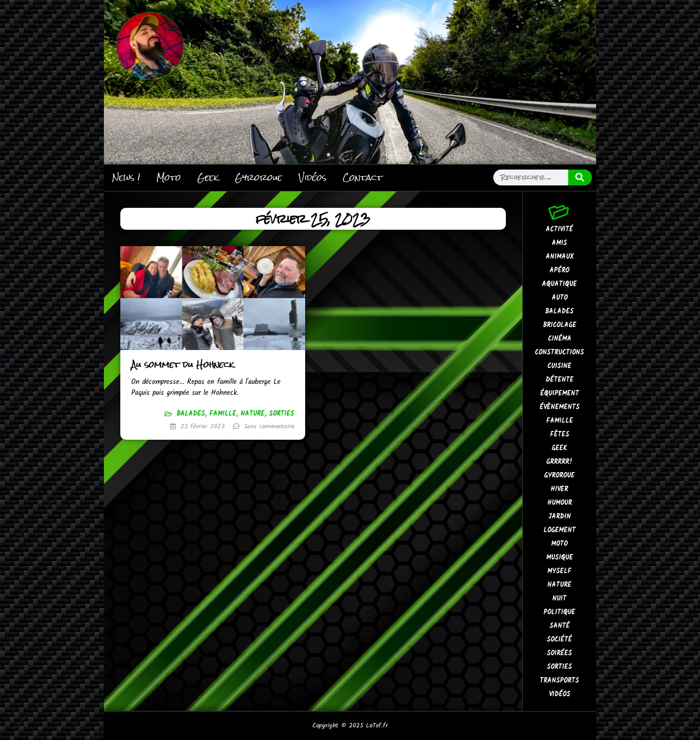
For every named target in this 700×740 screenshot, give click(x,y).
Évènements (560, 407)
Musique (560, 558)
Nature (253, 414)
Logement (560, 530)
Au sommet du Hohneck (183, 365)
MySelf (559, 571)
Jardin (560, 517)
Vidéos (313, 177)
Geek (208, 177)
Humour (560, 503)
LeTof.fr (377, 726)
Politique (559, 612)
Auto (560, 298)
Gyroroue (259, 177)
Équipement (560, 394)
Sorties (282, 414)
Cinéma (560, 339)
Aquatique (559, 284)
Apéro (559, 270)
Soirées (559, 653)
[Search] (580, 177)
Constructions (559, 352)
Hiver (559, 489)
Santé (560, 626)
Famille (223, 414)
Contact (363, 177)
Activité (559, 229)
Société (559, 640)
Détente (560, 380)
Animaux (560, 257)
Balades (191, 414)
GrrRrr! (559, 462)
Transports (559, 681)
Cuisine (559, 366)
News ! (126, 177)
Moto (169, 177)
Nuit (559, 599)
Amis (559, 243)
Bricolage (560, 325)
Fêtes (560, 435)
